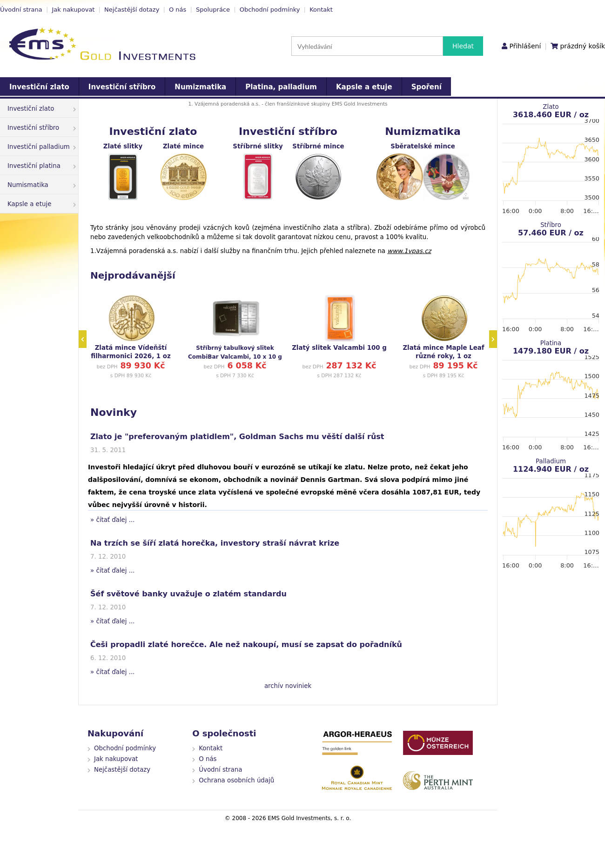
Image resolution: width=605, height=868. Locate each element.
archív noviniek (288, 686)
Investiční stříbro (122, 87)
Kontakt (321, 10)
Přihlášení (525, 46)
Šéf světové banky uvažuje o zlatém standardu (188, 594)
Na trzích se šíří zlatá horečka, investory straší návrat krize (215, 543)
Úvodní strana (21, 10)
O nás (178, 10)
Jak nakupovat (73, 10)
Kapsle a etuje (364, 87)
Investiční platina (42, 166)
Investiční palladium (42, 147)
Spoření (427, 87)
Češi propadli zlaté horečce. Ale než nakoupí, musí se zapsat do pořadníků (246, 644)
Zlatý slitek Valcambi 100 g (339, 348)
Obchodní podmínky (270, 10)
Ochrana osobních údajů (236, 780)
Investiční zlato (39, 87)
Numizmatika (200, 87)
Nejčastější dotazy (132, 10)
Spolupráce (213, 10)
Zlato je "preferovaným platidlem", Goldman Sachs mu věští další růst (237, 437)
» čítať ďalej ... (112, 520)
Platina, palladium (281, 87)
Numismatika (42, 185)
